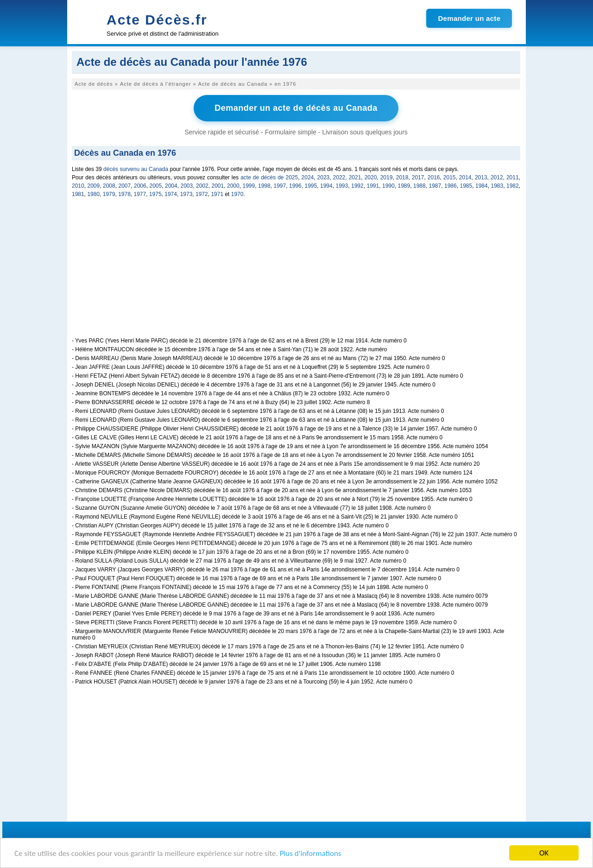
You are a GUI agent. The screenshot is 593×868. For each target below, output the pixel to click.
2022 (339, 177)
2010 (78, 186)
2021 (355, 177)
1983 (497, 186)
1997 (280, 186)
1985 (466, 186)
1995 (311, 186)
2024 (308, 177)
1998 (264, 186)
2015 (450, 177)
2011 (513, 177)
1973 (186, 194)
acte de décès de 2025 (269, 177)
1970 (237, 194)
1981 (78, 194)
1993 (342, 186)
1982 (513, 186)
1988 (420, 186)
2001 (218, 186)
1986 (451, 186)
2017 (418, 177)
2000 (233, 186)
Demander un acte (469, 18)
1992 (357, 186)
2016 (434, 177)
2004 (171, 186)
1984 (482, 186)
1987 (435, 186)
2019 (387, 177)
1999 (249, 186)
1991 (373, 186)
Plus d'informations (311, 854)
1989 (404, 186)
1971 (217, 194)
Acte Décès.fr (157, 20)
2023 (324, 177)
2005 (156, 186)
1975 (155, 194)
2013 (481, 177)
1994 (326, 186)
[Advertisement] (296, 272)
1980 (93, 194)
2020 (371, 177)
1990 (388, 186)
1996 (295, 186)
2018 (402, 177)
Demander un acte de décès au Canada (296, 108)
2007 (125, 186)
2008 (109, 186)
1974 (171, 194)
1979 (109, 194)
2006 (140, 186)
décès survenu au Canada (136, 169)
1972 (202, 194)
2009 (94, 186)
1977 (140, 194)
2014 (465, 177)
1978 (124, 194)
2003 (187, 186)
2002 (202, 186)
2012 (497, 177)
